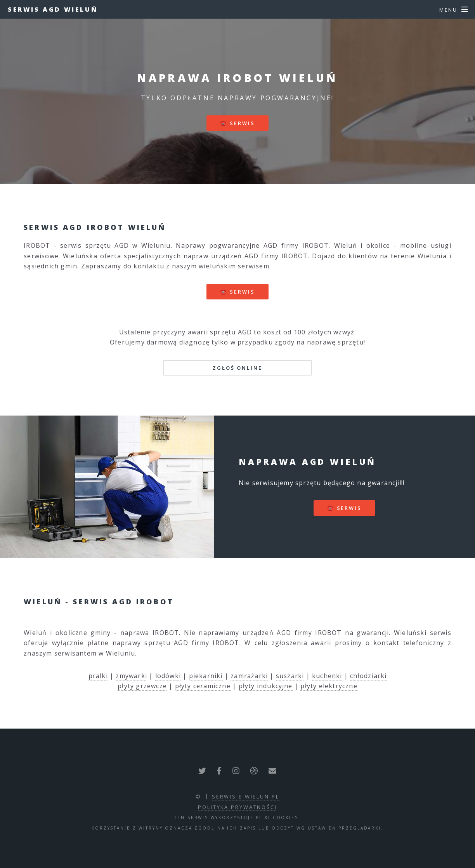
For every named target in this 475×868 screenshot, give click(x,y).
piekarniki (206, 676)
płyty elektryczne (329, 686)
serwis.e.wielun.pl (246, 797)
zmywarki (131, 676)
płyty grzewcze (142, 686)
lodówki (168, 676)
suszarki (290, 676)
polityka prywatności (237, 807)
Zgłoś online (237, 368)
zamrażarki (249, 676)
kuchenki (327, 676)
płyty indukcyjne (266, 686)
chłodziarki (368, 676)
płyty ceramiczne (203, 686)
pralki (98, 676)
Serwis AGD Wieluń (53, 9)
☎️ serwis (237, 123)
